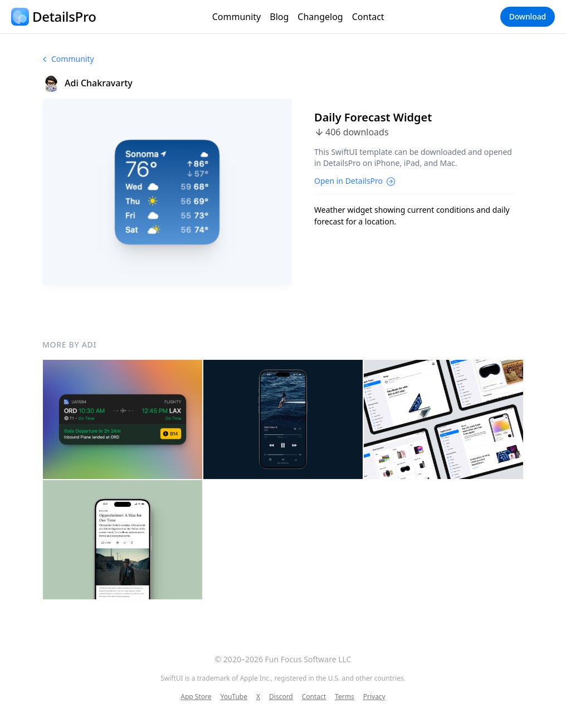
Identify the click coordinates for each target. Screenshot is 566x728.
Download (528, 16)
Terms (345, 697)
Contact (368, 17)
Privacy (374, 697)
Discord (281, 697)
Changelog (320, 17)
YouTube (234, 697)
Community (237, 17)
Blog (279, 17)
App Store (196, 697)
